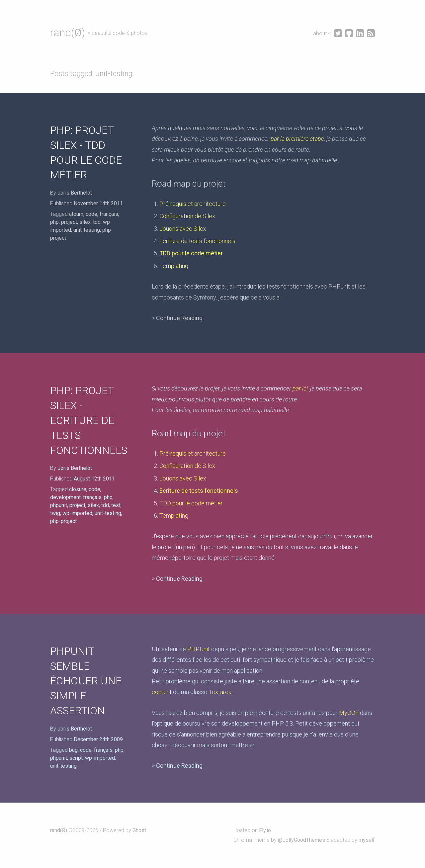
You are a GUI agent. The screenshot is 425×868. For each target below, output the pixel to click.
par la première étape (297, 139)
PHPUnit (199, 649)
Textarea (220, 692)
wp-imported (77, 513)
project (69, 222)
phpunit (59, 505)
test (116, 505)
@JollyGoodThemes (301, 840)
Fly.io (265, 830)
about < (323, 33)
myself (367, 840)
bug (73, 750)
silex (85, 222)
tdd (97, 222)
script (76, 758)
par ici (300, 388)
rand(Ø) (68, 33)
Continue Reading (179, 318)
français (109, 214)
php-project (63, 521)
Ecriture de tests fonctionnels (197, 241)
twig (55, 513)
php (54, 222)
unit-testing (87, 230)
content (162, 692)
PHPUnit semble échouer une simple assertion (86, 681)
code (91, 214)
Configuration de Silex (187, 216)
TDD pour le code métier (191, 253)
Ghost (139, 830)
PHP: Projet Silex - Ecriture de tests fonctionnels (89, 420)
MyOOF (349, 713)
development (65, 497)
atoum (76, 214)
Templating (174, 266)
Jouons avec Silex (183, 229)
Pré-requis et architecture (193, 204)
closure (78, 489)
